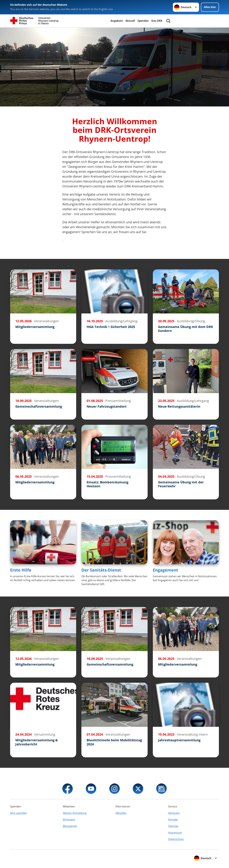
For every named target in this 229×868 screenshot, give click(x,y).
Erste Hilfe (21, 570)
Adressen (174, 813)
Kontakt (173, 820)
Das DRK (157, 21)
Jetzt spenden (19, 813)
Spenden (143, 21)
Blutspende (70, 826)
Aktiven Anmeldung (75, 813)
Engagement (165, 570)
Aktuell (130, 21)
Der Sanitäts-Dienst (101, 570)
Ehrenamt (69, 820)
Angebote (117, 21)
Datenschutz (176, 839)
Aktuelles (121, 813)
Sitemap (173, 826)
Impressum (175, 833)
